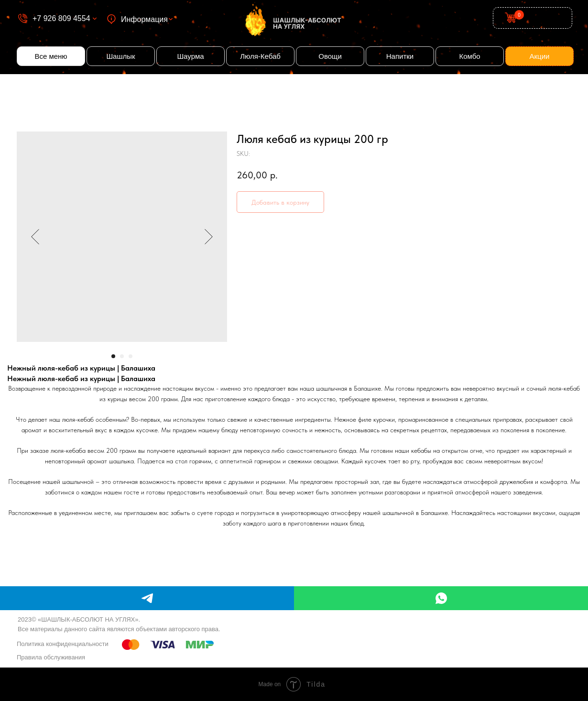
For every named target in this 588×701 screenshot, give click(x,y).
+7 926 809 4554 (61, 18)
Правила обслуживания (51, 657)
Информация (144, 19)
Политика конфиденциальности (63, 644)
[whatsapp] (441, 598)
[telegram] (147, 598)
